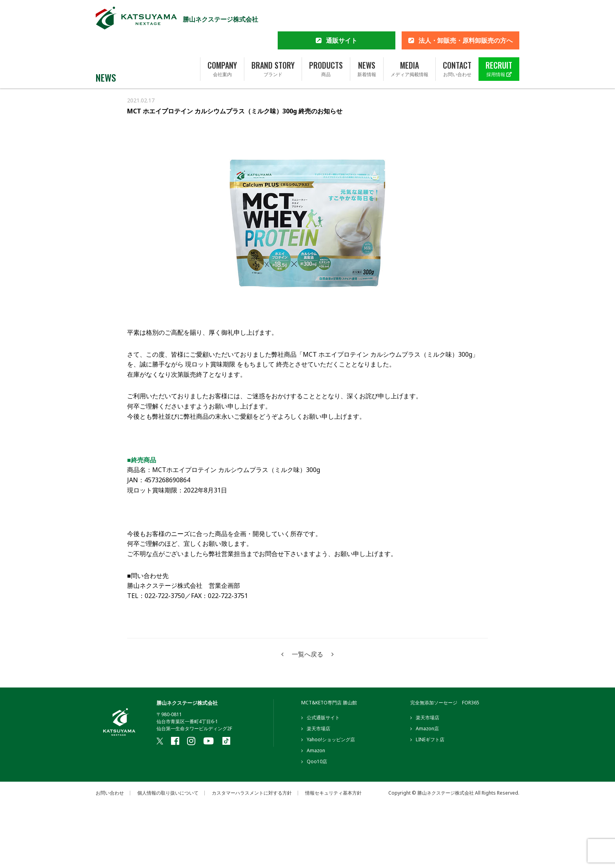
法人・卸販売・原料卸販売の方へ (466, 16)
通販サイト (342, 16)
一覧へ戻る (307, 654)
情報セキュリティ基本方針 (333, 793)
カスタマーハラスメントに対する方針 (252, 793)
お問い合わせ (110, 793)
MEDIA (409, 44)
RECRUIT (499, 44)
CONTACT (457, 44)
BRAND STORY (273, 44)
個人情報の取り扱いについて (168, 793)
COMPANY (222, 44)
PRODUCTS (326, 44)
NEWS (367, 44)
